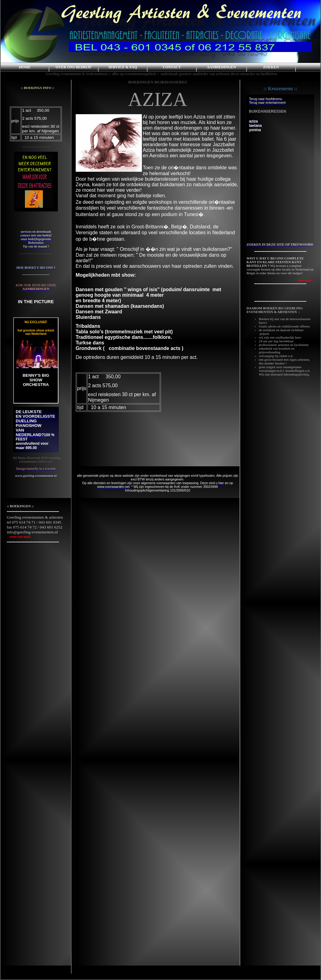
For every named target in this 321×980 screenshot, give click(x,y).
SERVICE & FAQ (123, 67)
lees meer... (306, 280)
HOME (25, 67)
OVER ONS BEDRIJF (74, 67)
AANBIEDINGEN (221, 67)
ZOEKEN (271, 67)
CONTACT (172, 67)
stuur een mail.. (19, 536)
